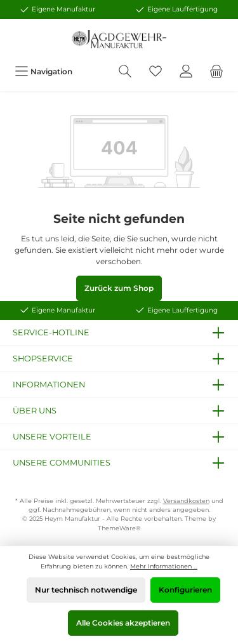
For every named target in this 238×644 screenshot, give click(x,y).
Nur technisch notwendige (86, 590)
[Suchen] (125, 71)
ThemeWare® (119, 528)
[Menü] (43, 71)
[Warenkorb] (216, 71)
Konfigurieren (185, 590)
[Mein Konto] (186, 71)
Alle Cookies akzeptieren (123, 623)
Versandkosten (186, 501)
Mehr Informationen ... (164, 566)
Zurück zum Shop (119, 288)
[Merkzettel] (155, 71)
